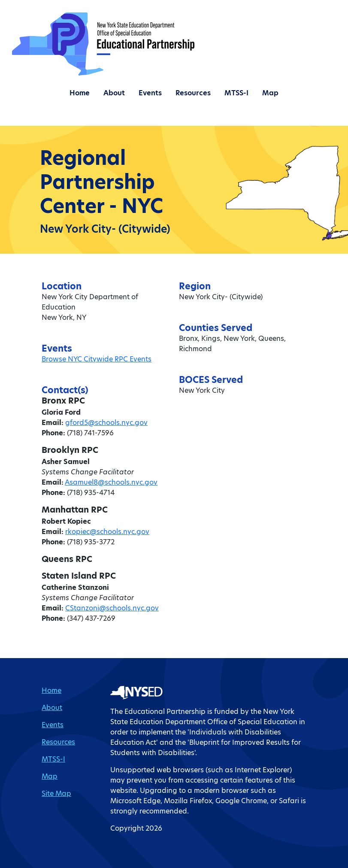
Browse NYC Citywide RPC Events (97, 359)
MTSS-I (236, 93)
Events (150, 93)
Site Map (56, 794)
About (114, 93)
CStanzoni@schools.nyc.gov (112, 608)
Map (270, 93)
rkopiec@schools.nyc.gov (107, 532)
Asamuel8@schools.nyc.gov (111, 482)
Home (80, 93)
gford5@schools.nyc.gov (106, 423)
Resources (193, 93)
